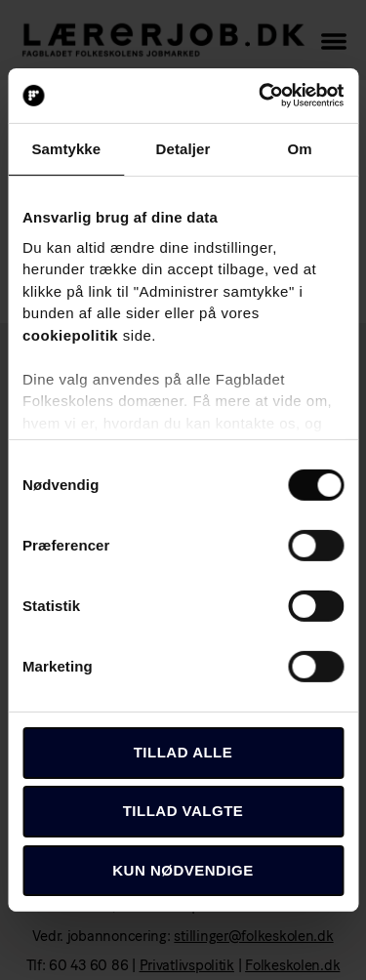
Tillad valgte (183, 811)
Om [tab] (300, 148)
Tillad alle (183, 752)
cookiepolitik (70, 334)
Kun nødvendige (183, 869)
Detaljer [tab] (183, 148)
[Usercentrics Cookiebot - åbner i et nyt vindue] (261, 96)
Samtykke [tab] (66, 148)
